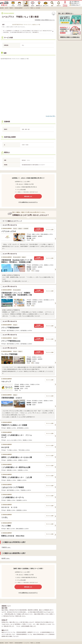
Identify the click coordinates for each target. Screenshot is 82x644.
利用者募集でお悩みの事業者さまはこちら (45, 20)
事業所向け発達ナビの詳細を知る (70, 37)
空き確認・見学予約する (39, 230)
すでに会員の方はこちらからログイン (28, 202)
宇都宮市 (6, 547)
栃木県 (6, 558)
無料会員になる (28, 196)
